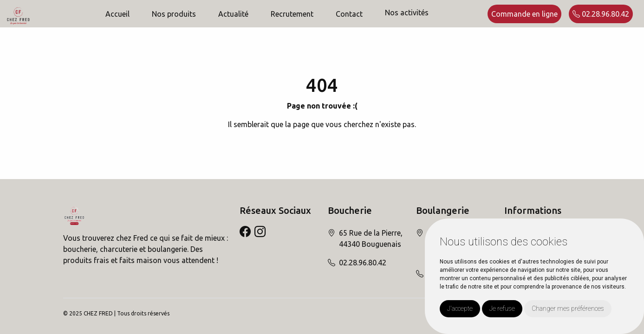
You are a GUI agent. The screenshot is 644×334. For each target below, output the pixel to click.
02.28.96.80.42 (601, 14)
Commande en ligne (524, 14)
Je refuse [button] (502, 308)
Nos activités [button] (407, 13)
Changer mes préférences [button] (568, 308)
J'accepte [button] (460, 308)
